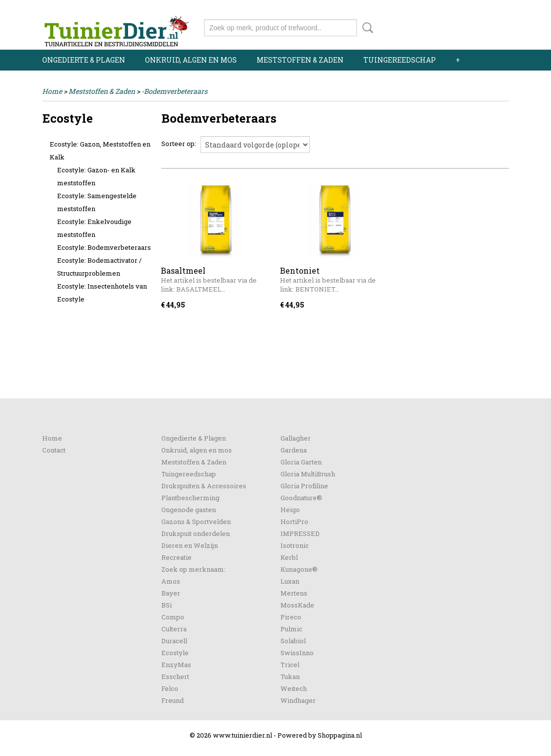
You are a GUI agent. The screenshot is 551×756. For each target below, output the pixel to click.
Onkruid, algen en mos (191, 60)
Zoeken (366, 28)
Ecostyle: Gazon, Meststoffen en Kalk (100, 151)
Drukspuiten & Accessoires (204, 486)
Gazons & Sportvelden (196, 522)
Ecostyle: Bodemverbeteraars (104, 247)
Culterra (174, 629)
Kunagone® (299, 569)
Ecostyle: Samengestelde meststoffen (97, 202)
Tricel (290, 665)
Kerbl (289, 557)
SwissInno (297, 653)
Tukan (290, 677)
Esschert (175, 677)
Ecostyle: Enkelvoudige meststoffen (94, 228)
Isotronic (295, 545)
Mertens (294, 593)
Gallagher (296, 438)
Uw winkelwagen (475, 26)
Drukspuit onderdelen (196, 533)
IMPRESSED (300, 533)
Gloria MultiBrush (308, 474)
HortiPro (294, 522)
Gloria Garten (301, 462)
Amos (171, 581)
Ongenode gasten (189, 510)
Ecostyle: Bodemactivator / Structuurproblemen (99, 267)
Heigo (290, 510)
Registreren (490, 9)
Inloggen (448, 9)
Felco (170, 688)
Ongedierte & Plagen (84, 60)
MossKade (297, 605)
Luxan (290, 581)
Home (52, 91)
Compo (173, 617)
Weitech (294, 688)
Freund (172, 700)
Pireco (291, 617)
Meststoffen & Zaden (300, 60)
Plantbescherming (190, 498)
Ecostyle (175, 653)
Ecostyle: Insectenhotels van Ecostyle (102, 293)
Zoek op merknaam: (193, 569)
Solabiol (293, 641)
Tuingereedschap (400, 60)
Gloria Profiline (304, 486)
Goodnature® (301, 498)
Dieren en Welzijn (190, 545)
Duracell (174, 641)
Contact (54, 450)
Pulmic (291, 629)
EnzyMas (176, 665)
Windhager (298, 700)
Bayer (171, 593)
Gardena (294, 450)
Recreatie (176, 557)
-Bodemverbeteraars (174, 91)
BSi (167, 605)
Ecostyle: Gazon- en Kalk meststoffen (96, 176)
